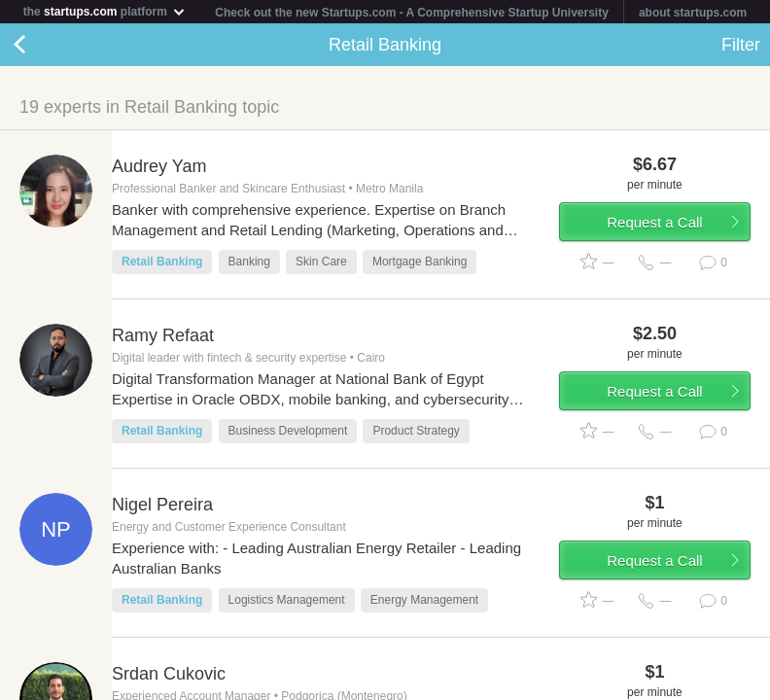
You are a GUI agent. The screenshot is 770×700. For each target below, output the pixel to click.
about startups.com (693, 13)
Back (39, 45)
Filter (741, 45)
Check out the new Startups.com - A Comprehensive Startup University (412, 13)
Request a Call (654, 222)
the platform (105, 11)
